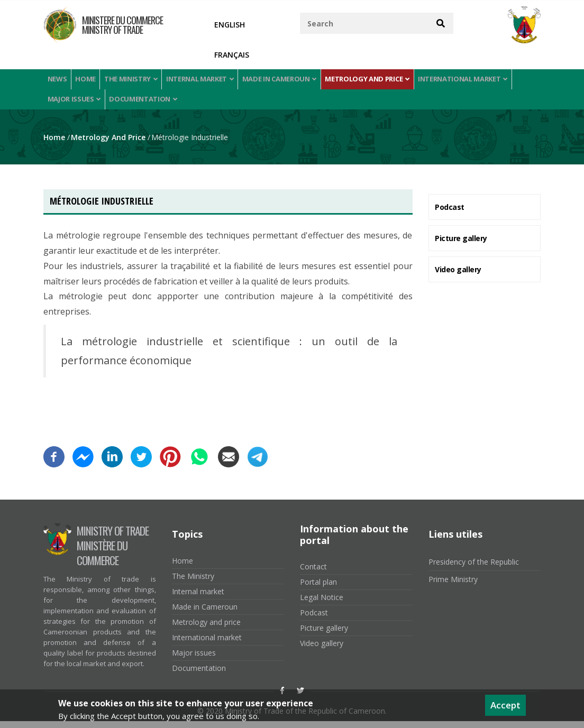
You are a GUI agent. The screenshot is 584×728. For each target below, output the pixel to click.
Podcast (450, 214)
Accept (505, 705)
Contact (313, 574)
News (59, 81)
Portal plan (318, 589)
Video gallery (458, 276)
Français (232, 55)
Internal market (209, 81)
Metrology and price (380, 81)
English (230, 25)
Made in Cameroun (291, 81)
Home (90, 81)
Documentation (145, 104)
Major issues (75, 104)
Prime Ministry (453, 586)
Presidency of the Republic (474, 569)
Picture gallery (461, 245)
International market (477, 81)
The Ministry (138, 81)
